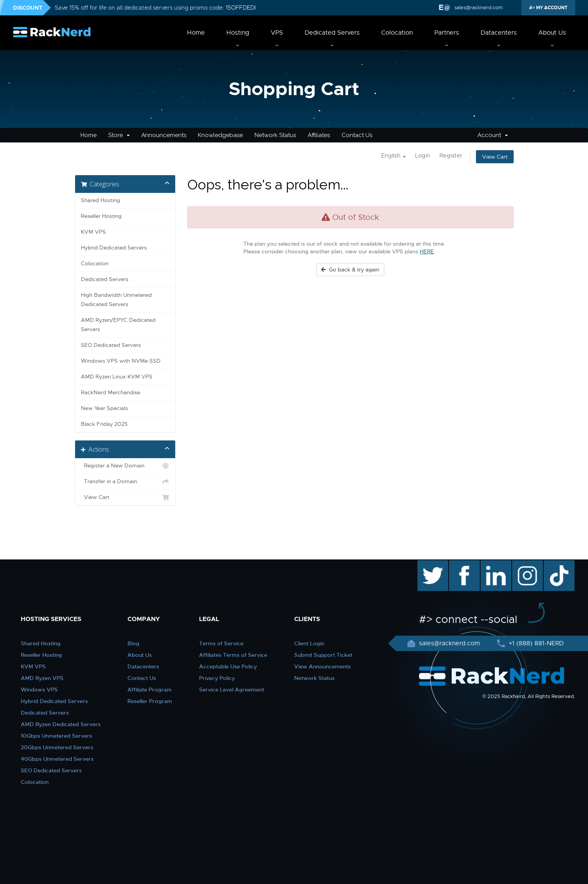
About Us (552, 33)
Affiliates (319, 135)
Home (196, 33)
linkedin (492, 564)
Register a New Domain (125, 466)
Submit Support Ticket (323, 655)
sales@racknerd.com (479, 8)
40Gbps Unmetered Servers (57, 759)
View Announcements (322, 666)
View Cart (495, 157)
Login (423, 156)
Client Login (309, 643)
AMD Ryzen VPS (42, 678)
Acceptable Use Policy (228, 666)
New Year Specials (104, 408)
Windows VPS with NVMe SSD (121, 361)
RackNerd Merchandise (111, 393)
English (394, 156)
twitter (427, 564)
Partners (447, 33)
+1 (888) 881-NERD (535, 643)
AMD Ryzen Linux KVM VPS (117, 377)
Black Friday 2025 (104, 424)
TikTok (554, 564)
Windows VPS (39, 690)
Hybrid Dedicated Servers (114, 248)
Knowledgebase (220, 135)
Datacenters (499, 33)
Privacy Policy (217, 678)
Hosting (238, 33)
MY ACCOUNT (551, 8)
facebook (463, 564)
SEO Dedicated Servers (111, 345)
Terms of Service (221, 643)
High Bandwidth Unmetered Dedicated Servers (116, 300)
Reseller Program (150, 701)
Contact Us (357, 135)
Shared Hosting (101, 200)
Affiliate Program (150, 690)
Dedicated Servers (332, 33)
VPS (277, 33)
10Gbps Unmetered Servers (56, 736)
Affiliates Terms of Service (233, 655)
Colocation (397, 33)
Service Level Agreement (232, 690)
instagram (527, 564)
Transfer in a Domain (125, 482)
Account (493, 135)
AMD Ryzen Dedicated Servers (61, 724)
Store (119, 135)
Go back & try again (350, 270)
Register (451, 156)
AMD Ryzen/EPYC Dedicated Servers (118, 325)
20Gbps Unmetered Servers (57, 747)
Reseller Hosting (101, 216)
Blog (133, 643)
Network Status (275, 135)
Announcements (164, 135)
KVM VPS (93, 232)
